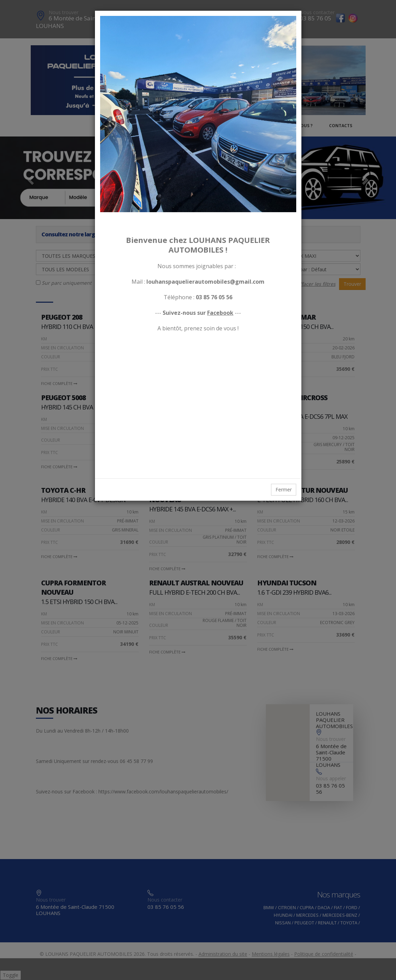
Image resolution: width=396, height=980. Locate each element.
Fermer (284, 489)
